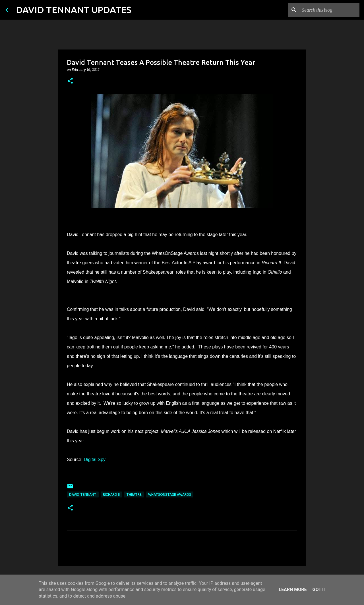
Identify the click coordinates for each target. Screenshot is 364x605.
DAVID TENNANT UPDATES (74, 10)
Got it (319, 589)
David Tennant (83, 494)
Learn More (293, 589)
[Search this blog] (330, 10)
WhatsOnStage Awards (170, 494)
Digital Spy (95, 460)
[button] (70, 81)
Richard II (111, 494)
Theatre (134, 494)
